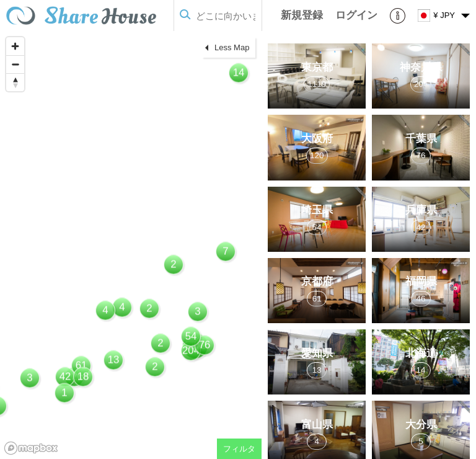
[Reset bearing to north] (15, 82)
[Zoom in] (15, 46)
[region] (131, 245)
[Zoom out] (15, 64)
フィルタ (239, 449)
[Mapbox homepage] (31, 448)
